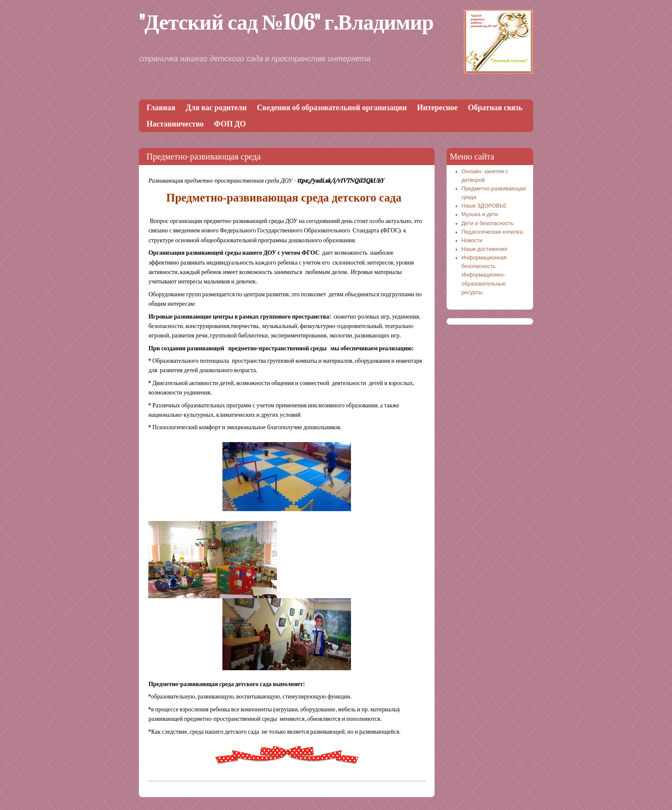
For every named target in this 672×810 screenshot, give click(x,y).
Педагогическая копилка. (493, 232)
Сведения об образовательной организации (332, 108)
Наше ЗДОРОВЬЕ (484, 206)
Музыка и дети (480, 214)
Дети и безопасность (487, 223)
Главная (161, 108)
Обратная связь (495, 108)
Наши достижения (484, 249)
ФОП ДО (230, 124)
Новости (472, 241)
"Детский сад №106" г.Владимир (286, 23)
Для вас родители (216, 108)
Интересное (437, 108)
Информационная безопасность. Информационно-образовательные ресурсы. (484, 275)
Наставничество (175, 124)
